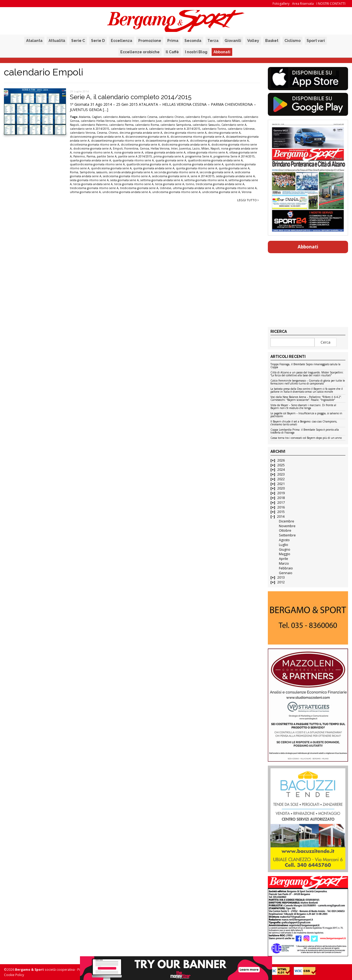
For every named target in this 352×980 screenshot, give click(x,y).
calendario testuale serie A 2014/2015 (175, 129)
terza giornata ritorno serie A (134, 184)
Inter (174, 148)
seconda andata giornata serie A (131, 172)
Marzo (284, 563)
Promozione (150, 41)
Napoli (215, 148)
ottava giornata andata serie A (165, 152)
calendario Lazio (204, 121)
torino (190, 184)
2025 (281, 465)
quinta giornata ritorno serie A (197, 168)
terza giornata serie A (170, 184)
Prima (173, 41)
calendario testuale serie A (129, 129)
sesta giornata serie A (125, 180)
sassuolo (102, 172)
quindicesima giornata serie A (111, 168)
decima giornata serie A (224, 133)
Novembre (287, 526)
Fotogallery (281, 4)
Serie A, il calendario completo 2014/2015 (131, 97)
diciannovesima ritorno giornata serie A (197, 137)
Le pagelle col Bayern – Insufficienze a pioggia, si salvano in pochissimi (306, 415)
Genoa (144, 148)
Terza (213, 41)
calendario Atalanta (117, 117)
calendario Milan (228, 121)
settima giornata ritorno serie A (206, 180)
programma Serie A (199, 156)
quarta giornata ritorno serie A (133, 160)
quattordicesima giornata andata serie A (215, 160)
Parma (91, 156)
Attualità (57, 41)
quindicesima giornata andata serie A (198, 164)
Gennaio (286, 573)
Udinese (166, 188)
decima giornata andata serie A (141, 133)
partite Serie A (107, 156)
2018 (281, 498)
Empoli (118, 148)
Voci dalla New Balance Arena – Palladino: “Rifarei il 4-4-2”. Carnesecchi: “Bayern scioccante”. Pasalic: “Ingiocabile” (306, 399)
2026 (281, 460)
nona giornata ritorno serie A (93, 152)
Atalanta (34, 41)
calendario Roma (147, 125)
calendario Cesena (144, 117)
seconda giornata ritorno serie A (176, 172)
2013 (281, 577)
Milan (205, 148)
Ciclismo (292, 41)
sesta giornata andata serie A (236, 176)
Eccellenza (122, 41)
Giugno (285, 549)
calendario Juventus (177, 121)
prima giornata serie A (169, 156)
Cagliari (97, 117)
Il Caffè (172, 52)
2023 (281, 474)
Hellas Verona (160, 148)
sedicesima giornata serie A (171, 176)
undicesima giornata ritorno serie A (176, 192)
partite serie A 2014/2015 (135, 156)
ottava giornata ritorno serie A (207, 152)
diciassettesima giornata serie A (167, 141)
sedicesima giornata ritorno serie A (127, 176)
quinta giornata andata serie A (154, 168)
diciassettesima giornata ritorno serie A (118, 141)
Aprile (284, 559)
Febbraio (286, 568)
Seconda (193, 41)
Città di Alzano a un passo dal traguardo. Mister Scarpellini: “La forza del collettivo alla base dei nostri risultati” (307, 374)
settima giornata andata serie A (162, 180)
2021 (281, 484)
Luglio (284, 545)
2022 (281, 479)
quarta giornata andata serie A (91, 160)
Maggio (285, 554)
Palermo (79, 156)
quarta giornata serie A (171, 160)
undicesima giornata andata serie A (127, 192)
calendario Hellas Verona (98, 121)
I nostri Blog (196, 52)
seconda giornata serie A (217, 172)
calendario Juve (151, 121)
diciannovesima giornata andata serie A (97, 137)
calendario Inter (128, 121)
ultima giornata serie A (85, 192)
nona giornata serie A (129, 152)
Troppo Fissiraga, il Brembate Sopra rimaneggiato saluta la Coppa (305, 366)
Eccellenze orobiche (140, 52)
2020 (281, 488)
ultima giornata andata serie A (193, 188)
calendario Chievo (171, 117)
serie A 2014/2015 (203, 176)
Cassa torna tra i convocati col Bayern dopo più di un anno (306, 438)
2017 (281, 503)
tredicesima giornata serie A (139, 188)
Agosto (284, 540)
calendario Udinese (241, 129)
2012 (281, 582)
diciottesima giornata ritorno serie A (95, 145)
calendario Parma (121, 125)
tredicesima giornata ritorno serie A (94, 188)
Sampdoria (87, 172)
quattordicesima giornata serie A (149, 164)
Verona (247, 192)
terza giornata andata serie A (93, 184)
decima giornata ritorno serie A (185, 133)
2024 (281, 470)
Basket (272, 41)
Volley (253, 41)
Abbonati (222, 52)
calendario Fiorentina (227, 117)
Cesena (102, 133)
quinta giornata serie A (234, 168)
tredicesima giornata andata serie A (220, 184)
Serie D (98, 41)
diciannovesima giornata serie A (147, 137)
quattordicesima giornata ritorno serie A (97, 164)
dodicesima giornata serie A (92, 148)
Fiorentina (131, 148)
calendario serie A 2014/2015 (90, 129)
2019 (281, 493)
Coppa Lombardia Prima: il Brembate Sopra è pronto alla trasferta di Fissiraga (305, 431)
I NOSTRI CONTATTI (331, 4)
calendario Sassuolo (206, 125)
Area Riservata (303, 4)
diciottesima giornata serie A (140, 145)
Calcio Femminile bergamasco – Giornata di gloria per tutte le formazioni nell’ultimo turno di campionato (308, 382)
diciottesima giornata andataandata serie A (219, 141)
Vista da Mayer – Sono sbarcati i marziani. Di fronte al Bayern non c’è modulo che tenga (303, 407)
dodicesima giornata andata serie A (186, 145)
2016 (281, 507)
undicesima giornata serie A (221, 192)
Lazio (196, 148)
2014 (281, 517)
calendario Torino (214, 129)
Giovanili (233, 41)
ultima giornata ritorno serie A (236, 188)
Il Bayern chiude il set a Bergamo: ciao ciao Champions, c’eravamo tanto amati (304, 423)
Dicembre (287, 521)
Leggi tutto (248, 200)
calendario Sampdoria (176, 125)
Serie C (78, 41)
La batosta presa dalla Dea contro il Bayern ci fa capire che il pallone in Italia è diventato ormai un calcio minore (307, 390)
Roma (74, 172)
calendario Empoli (198, 117)
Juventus (185, 148)
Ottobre (285, 530)
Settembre (287, 535)
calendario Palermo (94, 125)
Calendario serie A (234, 125)
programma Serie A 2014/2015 (234, 156)
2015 (281, 512)
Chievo (113, 133)
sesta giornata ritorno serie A (89, 180)
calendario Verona (83, 133)
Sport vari (316, 41)
